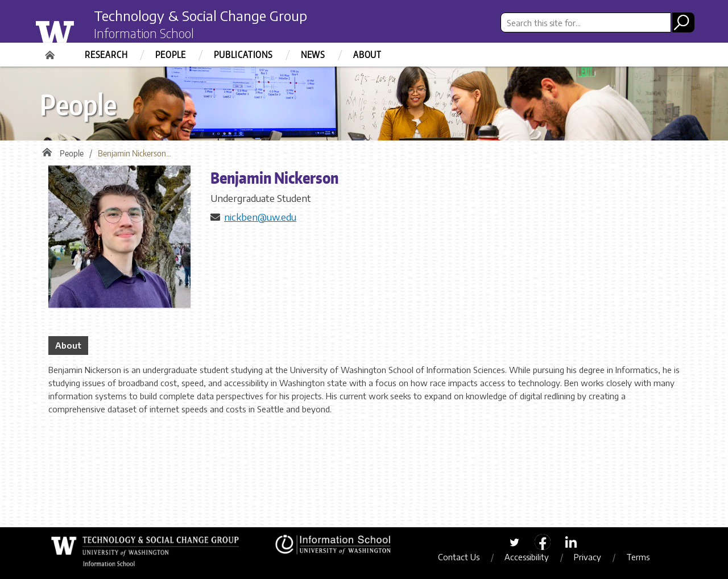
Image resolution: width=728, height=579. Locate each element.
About (367, 55)
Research (106, 55)
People (171, 55)
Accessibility (527, 557)
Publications (243, 55)
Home (51, 51)
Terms (638, 557)
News (313, 55)
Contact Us (459, 557)
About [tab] (68, 345)
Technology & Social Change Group (200, 15)
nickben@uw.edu (260, 217)
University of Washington (78, 30)
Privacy (588, 557)
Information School (144, 33)
